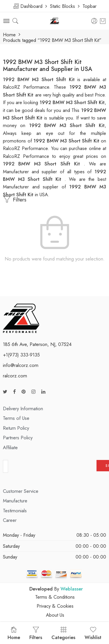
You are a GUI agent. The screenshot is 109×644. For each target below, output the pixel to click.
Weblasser (72, 589)
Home (9, 35)
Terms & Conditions (55, 597)
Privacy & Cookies (55, 606)
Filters (15, 199)
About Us (55, 615)
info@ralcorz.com (21, 365)
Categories (63, 634)
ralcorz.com (15, 376)
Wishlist (93, 634)
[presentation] (52, 468)
